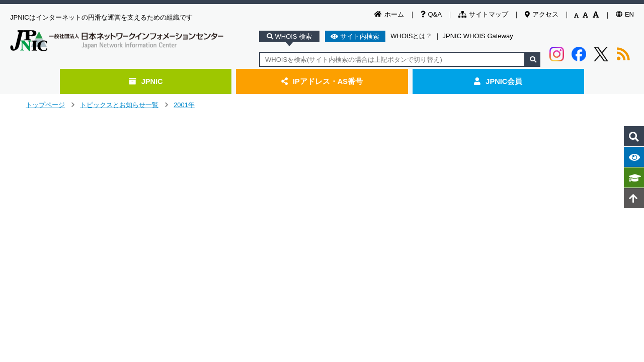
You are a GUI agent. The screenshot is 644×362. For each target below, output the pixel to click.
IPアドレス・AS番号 (322, 81)
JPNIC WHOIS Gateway (478, 36)
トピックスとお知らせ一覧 (119, 105)
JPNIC (146, 81)
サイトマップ (483, 14)
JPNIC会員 (498, 81)
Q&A (431, 14)
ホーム (389, 14)
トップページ (45, 105)
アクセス (542, 14)
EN (625, 14)
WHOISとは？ (411, 36)
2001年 (184, 105)
